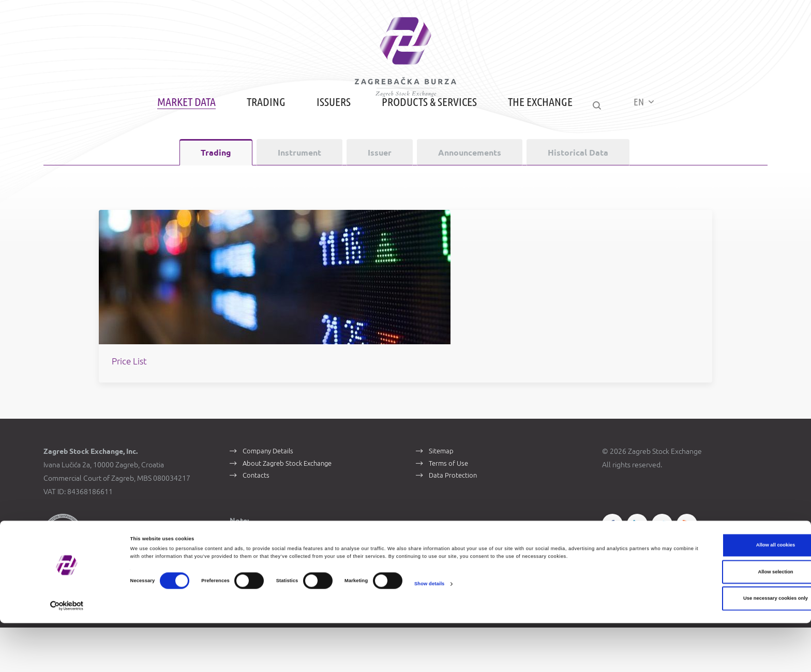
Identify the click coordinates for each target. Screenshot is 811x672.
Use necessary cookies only (725, 648)
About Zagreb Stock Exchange (291, 508)
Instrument (299, 187)
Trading (259, 136)
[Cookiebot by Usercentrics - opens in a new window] (67, 655)
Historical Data (578, 187)
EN (650, 135)
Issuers (327, 136)
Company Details (270, 494)
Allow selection (725, 621)
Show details (429, 640)
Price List (261, 402)
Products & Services (423, 136)
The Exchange (534, 136)
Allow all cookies (724, 594)
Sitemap (442, 494)
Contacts (257, 523)
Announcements (470, 187)
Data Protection (454, 523)
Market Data (180, 136)
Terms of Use (450, 508)
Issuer (380, 187)
